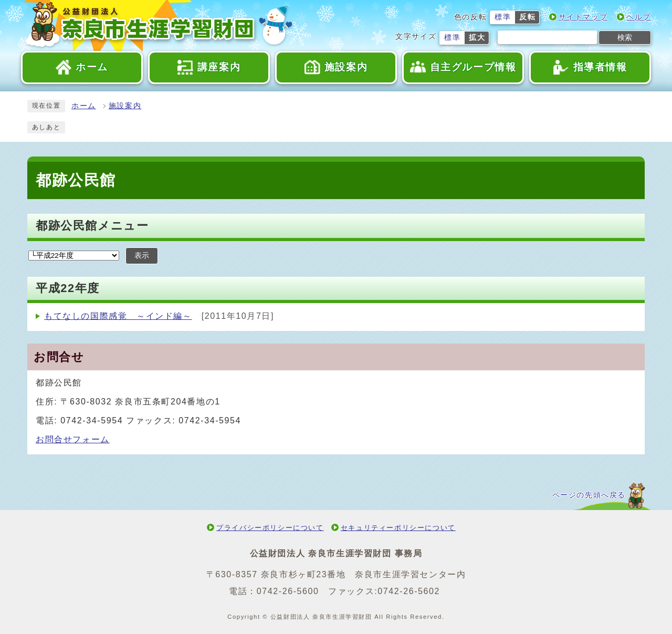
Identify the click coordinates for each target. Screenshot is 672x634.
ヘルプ (639, 17)
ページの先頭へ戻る (589, 495)
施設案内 (125, 106)
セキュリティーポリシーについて (398, 528)
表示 (142, 256)
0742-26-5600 (288, 591)
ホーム (84, 106)
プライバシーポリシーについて (270, 528)
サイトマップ (583, 17)
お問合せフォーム (73, 439)
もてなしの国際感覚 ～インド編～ (118, 316)
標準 (503, 17)
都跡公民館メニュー (92, 226)
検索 (625, 37)
